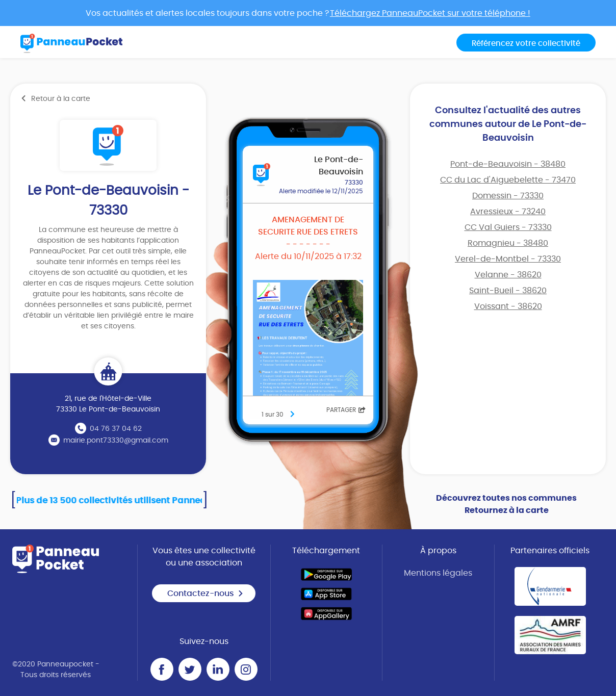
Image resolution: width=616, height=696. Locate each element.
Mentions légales (438, 573)
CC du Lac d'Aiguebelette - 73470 (508, 180)
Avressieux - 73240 (508, 212)
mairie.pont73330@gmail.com (116, 441)
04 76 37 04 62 (116, 429)
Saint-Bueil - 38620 (508, 291)
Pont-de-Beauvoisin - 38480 (508, 164)
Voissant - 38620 (508, 306)
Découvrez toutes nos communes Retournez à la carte (506, 504)
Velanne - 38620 (508, 275)
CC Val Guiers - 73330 (508, 227)
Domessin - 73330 (508, 196)
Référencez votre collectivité (526, 44)
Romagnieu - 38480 (508, 243)
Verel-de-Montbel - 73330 (508, 259)
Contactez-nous (206, 594)
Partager (346, 410)
